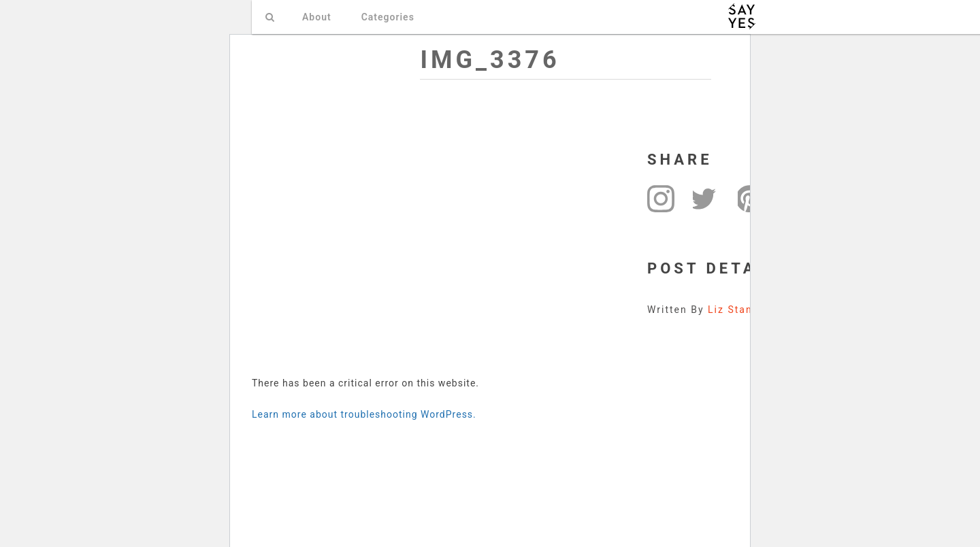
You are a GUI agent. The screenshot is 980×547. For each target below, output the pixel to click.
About (317, 17)
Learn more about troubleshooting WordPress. (364, 414)
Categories (388, 17)
